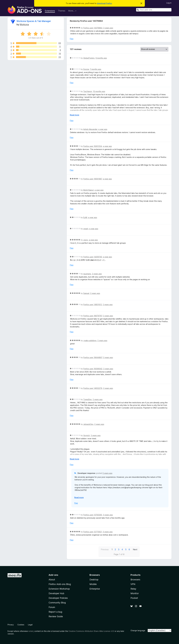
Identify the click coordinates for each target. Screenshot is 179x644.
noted (31, 631)
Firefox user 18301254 (93, 146)
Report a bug (55, 612)
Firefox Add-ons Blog (60, 584)
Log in (169, 3)
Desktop (94, 580)
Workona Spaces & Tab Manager (34, 21)
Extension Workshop (59, 589)
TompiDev (88, 399)
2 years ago (108, 28)
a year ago (103, 129)
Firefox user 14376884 (93, 28)
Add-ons (53, 575)
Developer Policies (58, 598)
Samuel (86, 293)
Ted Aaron (88, 91)
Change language (138, 630)
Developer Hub (56, 593)
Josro (86, 240)
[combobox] (154, 10)
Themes (62, 11)
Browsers (135, 580)
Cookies (21, 625)
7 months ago (96, 69)
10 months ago (99, 91)
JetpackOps (88, 424)
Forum (52, 607)
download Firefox (104, 3)
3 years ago (96, 435)
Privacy (11, 625)
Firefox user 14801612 (93, 304)
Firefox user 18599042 (93, 369)
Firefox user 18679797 (93, 316)
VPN (133, 584)
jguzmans (87, 274)
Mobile (93, 584)
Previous (105, 549)
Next (135, 549)
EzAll (85, 217)
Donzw (86, 69)
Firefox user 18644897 (93, 357)
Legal (30, 625)
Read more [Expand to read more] (75, 115)
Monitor (135, 593)
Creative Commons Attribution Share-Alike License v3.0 (91, 631)
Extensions (50, 11)
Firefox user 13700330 (93, 515)
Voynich (87, 435)
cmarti (86, 229)
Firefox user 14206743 (93, 257)
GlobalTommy (89, 58)
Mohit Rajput (88, 190)
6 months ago (101, 58)
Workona (24, 24)
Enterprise (95, 589)
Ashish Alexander (90, 129)
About (52, 580)
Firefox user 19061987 (93, 179)
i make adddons (90, 340)
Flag (72, 39)
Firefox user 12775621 (93, 532)
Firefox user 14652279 (93, 388)
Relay (133, 589)
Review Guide (56, 616)
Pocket (134, 598)
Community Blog (57, 603)
